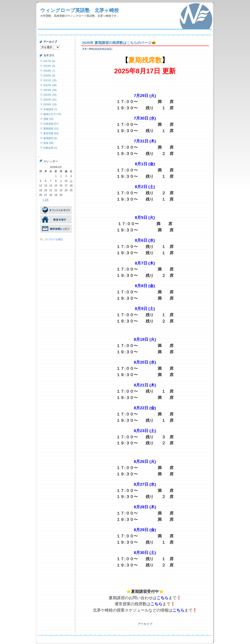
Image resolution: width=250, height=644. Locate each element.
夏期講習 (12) (51, 129)
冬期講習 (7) (50, 109)
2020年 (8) (49, 76)
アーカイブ (145, 624)
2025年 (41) (50, 100)
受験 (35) (49, 119)
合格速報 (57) (51, 124)
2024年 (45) (50, 95)
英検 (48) (49, 143)
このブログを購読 (53, 239)
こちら (163, 598)
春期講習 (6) (50, 138)
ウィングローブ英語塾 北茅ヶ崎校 (80, 10)
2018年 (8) (49, 66)
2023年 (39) (50, 90)
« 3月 (46, 200)
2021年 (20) (50, 80)
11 (71, 181)
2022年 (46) (50, 85)
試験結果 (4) (50, 148)
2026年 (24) (50, 105)
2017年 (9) (49, 61)
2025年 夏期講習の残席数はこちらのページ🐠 (119, 43)
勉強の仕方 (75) (52, 114)
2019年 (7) (49, 71)
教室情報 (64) (51, 133)
